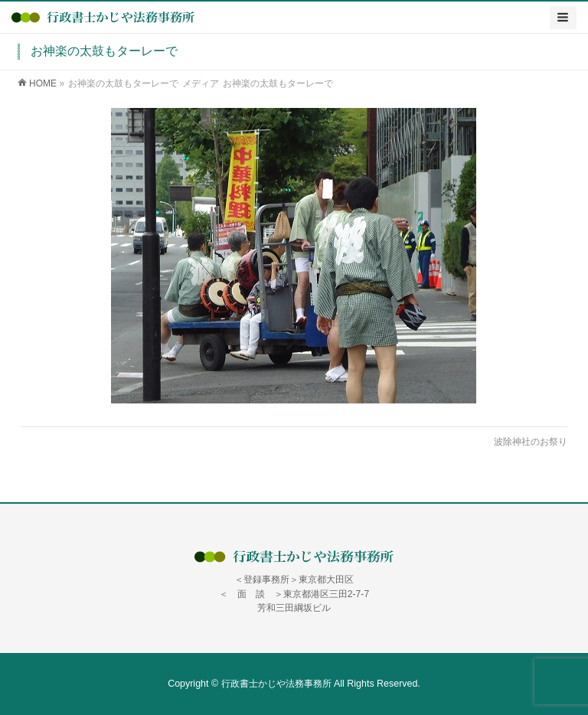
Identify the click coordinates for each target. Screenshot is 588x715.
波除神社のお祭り (531, 442)
